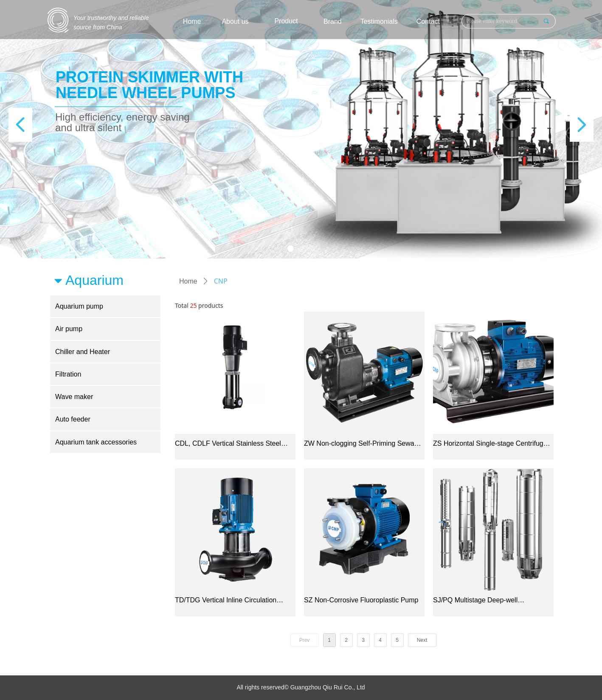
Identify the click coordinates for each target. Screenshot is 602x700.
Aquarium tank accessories (96, 442)
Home (188, 281)
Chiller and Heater (83, 352)
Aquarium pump (79, 306)
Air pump (69, 329)
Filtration (68, 374)
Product (286, 21)
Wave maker (74, 397)
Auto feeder (73, 419)
